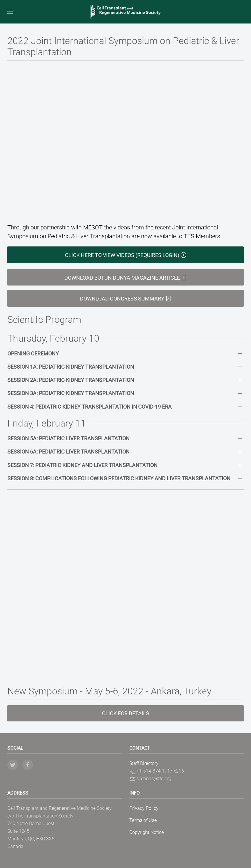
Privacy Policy (144, 808)
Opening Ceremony (33, 354)
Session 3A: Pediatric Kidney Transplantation (71, 393)
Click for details (126, 713)
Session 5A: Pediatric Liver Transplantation (68, 438)
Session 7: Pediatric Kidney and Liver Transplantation (82, 465)
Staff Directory (144, 763)
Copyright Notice (147, 832)
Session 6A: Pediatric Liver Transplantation (68, 452)
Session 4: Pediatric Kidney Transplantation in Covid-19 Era (89, 407)
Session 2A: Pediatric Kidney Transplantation (71, 380)
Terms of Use (143, 820)
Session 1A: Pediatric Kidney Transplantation (71, 367)
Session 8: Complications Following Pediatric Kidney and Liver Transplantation (119, 478)
